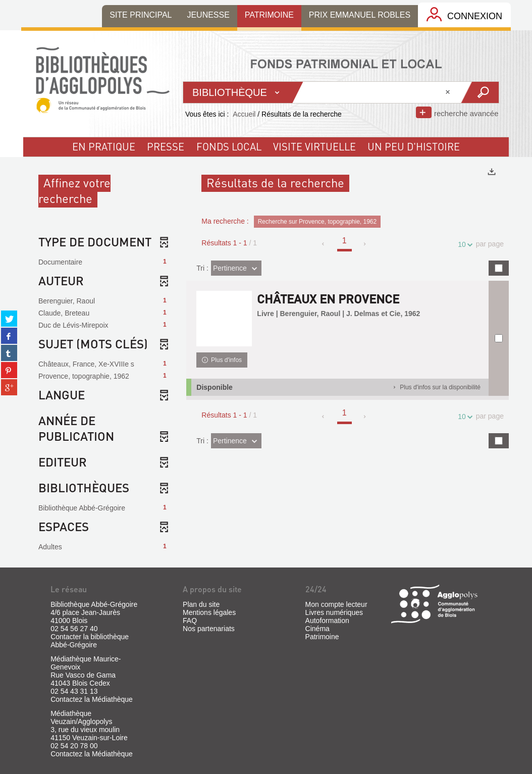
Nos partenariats (209, 629)
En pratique (104, 146)
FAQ (190, 621)
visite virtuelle (314, 146)
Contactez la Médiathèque (92, 699)
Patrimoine (322, 637)
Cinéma (317, 629)
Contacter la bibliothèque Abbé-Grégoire (90, 641)
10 (463, 245)
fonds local (229, 146)
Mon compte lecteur (336, 604)
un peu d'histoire (414, 146)
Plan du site (201, 604)
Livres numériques (334, 612)
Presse (166, 146)
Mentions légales (209, 612)
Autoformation (327, 621)
